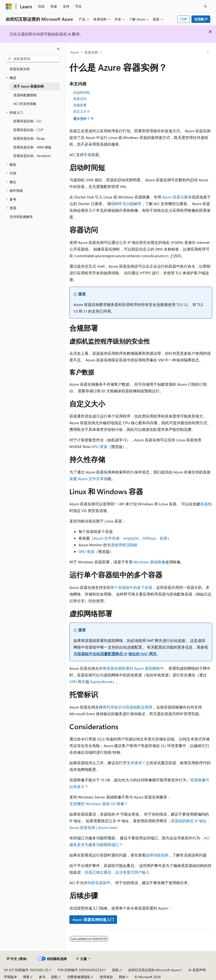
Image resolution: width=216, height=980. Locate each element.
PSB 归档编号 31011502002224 (80, 970)
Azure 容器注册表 (177, 197)
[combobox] (33, 59)
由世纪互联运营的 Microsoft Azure (154, 970)
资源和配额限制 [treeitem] (25, 95)
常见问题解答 (130, 204)
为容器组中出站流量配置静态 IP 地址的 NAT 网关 (115, 654)
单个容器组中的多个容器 (131, 587)
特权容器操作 (99, 883)
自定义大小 (82, 111)
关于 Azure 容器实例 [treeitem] (28, 86)
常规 (87, 155)
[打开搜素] (206, 6)
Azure (75, 52)
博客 (26, 977)
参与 (42, 977)
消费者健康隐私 (79, 977)
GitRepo (149, 538)
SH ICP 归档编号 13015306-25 (26, 970)
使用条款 (106, 977)
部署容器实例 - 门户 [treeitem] (28, 130)
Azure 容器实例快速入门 (93, 919)
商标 (122, 977)
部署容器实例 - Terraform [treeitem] (32, 156)
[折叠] (58, 49)
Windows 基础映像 (149, 562)
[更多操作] (208, 53)
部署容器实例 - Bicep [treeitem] (29, 138)
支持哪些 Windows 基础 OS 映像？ (99, 804)
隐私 (116, 970)
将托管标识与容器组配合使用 (128, 707)
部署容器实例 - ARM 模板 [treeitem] (32, 147)
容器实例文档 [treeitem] (20, 69)
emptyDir (131, 538)
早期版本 (10, 977)
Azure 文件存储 (107, 538)
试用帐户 (201, 19)
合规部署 (80, 105)
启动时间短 (82, 92)
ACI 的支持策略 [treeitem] (25, 104)
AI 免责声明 (197, 970)
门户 (184, 19)
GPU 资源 (99, 446)
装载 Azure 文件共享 (87, 479)
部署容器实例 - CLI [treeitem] (27, 121)
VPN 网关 (77, 682)
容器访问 (80, 99)
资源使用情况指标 (122, 545)
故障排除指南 (157, 855)
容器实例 (91, 52)
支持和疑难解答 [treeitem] (21, 217)
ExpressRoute (101, 682)
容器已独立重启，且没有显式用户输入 (117, 872)
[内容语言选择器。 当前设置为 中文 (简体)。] (17, 959)
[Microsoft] (9, 6)
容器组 (206, 504)
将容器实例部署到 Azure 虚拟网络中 (133, 668)
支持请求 (134, 763)
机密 (164, 538)
